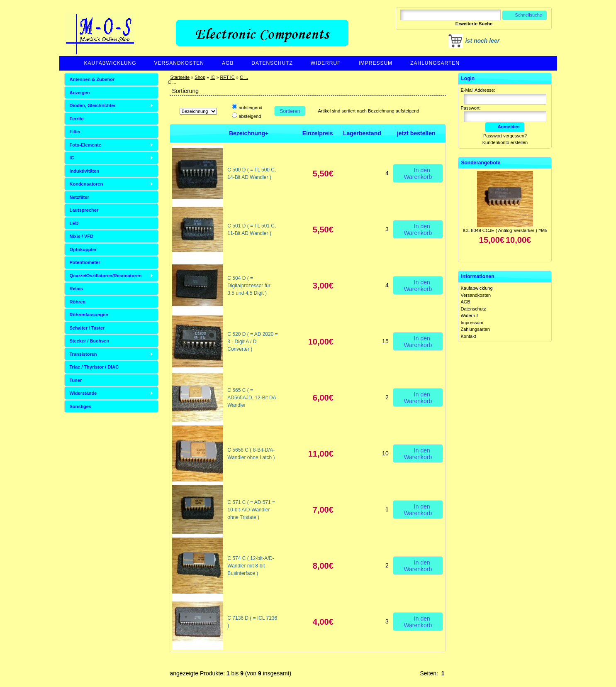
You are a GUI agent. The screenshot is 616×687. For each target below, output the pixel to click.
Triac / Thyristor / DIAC (94, 367)
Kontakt (468, 336)
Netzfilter (79, 197)
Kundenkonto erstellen (505, 142)
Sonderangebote (481, 163)
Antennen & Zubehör (92, 79)
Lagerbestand (362, 133)
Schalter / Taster (87, 328)
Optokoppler (83, 249)
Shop (200, 77)
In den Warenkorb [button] (418, 173)
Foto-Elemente (85, 145)
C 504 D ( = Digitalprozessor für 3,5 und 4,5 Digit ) (249, 286)
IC (213, 77)
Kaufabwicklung (110, 63)
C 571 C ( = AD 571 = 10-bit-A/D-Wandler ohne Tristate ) (251, 510)
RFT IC (227, 77)
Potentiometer (85, 262)
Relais (76, 288)
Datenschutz (272, 63)
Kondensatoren (86, 184)
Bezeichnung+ (249, 133)
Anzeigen (80, 93)
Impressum (375, 63)
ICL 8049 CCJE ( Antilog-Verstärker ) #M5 (505, 230)
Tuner (76, 380)
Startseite (180, 77)
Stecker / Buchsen (89, 341)
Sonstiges (81, 406)
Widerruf (326, 63)
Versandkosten (179, 63)
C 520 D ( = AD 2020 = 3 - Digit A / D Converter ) (252, 342)
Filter (75, 132)
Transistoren (83, 354)
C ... (244, 77)
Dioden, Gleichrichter (93, 105)
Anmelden (505, 127)
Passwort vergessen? (505, 136)
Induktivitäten (85, 171)
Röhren (78, 302)
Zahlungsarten (435, 63)
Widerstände (83, 393)
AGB (228, 63)
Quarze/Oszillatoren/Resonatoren (106, 276)
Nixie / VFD (82, 236)
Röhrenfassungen (89, 315)
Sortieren (290, 111)
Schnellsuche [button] (525, 15)
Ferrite (77, 119)
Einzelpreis (318, 133)
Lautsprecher (84, 210)
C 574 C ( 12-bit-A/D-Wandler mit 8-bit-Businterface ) (251, 566)
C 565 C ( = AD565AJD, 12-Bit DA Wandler (252, 398)
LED (74, 223)
